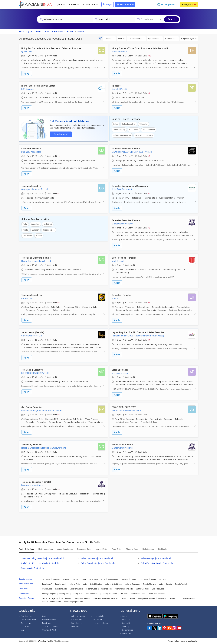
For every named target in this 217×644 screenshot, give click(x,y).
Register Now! (60, 134)
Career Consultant (128, 599)
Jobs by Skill (64, 594)
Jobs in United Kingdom (93, 584)
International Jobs (138, 594)
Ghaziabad (27, 234)
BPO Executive (149, 129)
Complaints (26, 627)
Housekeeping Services (74, 602)
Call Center (134, 129)
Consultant (91, 4)
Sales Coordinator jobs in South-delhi (98, 563)
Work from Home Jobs (124, 589)
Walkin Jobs (98, 620)
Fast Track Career (28, 620)
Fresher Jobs (92, 589)
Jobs (61, 4)
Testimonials (26, 623)
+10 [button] (149, 56)
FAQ (22, 630)
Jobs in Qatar (75, 584)
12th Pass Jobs (142, 589)
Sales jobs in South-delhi (33, 568)
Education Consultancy (167, 599)
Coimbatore (143, 580)
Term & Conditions (50, 627)
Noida (25, 229)
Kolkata (66, 580)
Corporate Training (187, 599)
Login (108, 4)
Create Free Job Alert (156, 594)
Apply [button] (27, 73)
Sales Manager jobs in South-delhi (156, 559)
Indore (154, 580)
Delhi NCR (48, 223)
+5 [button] (59, 301)
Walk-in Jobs (47, 589)
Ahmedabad (113, 580)
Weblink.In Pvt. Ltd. (46, 641)
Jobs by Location (92, 594)
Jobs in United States (114, 584)
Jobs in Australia (181, 584)
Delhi (25, 223)
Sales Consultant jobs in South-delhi (98, 559)
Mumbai (56, 580)
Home (125, 616)
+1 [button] (59, 93)
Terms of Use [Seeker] (189, 641)
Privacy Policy (173, 641)
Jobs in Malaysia (150, 584)
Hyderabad (93, 580)
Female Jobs (77, 623)
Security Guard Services (51, 602)
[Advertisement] (109, 521)
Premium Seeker (49, 620)
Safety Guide (128, 630)
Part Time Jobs (61, 589)
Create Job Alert (49, 630)
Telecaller (144, 123)
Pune (103, 580)
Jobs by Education (109, 594)
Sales (116, 123)
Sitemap (126, 627)
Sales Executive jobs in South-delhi (157, 563)
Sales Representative (122, 135)
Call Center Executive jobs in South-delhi (40, 563)
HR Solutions (66, 599)
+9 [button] (59, 155)
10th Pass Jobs (158, 589)
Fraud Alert (127, 633)
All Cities (163, 580)
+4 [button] (149, 192)
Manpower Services (83, 599)
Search (172, 19)
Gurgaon (35, 229)
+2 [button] (149, 155)
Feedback (46, 623)
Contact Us (127, 623)
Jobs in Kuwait (61, 584)
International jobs (100, 623)
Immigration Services (147, 599)
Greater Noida (49, 229)
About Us (126, 620)
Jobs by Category (49, 594)
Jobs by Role (77, 594)
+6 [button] (59, 412)
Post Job (189, 4)
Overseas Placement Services (106, 599)
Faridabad (35, 223)
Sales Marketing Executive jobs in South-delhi (42, 559)
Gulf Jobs (124, 594)
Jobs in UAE (47, 584)
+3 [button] (149, 227)
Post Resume (125, 4)
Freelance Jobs (106, 589)
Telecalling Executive (144, 135)
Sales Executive (129, 123)
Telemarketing (119, 129)
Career (74, 4)
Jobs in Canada (166, 584)
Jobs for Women (77, 589)
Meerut (39, 234)
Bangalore (46, 580)
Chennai (75, 580)
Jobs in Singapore (133, 584)
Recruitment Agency (50, 599)
